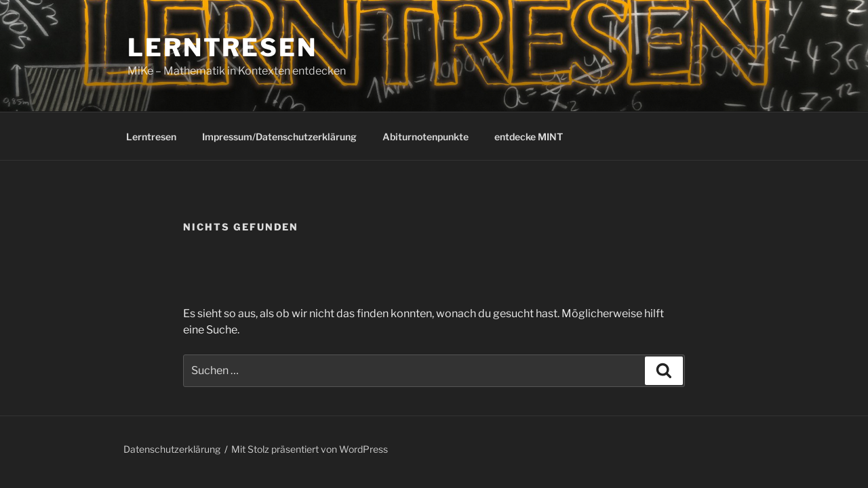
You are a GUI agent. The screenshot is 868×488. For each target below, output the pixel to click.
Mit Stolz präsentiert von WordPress (310, 449)
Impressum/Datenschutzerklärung (279, 137)
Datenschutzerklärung (172, 449)
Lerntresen (222, 47)
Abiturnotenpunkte (426, 137)
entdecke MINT (529, 137)
